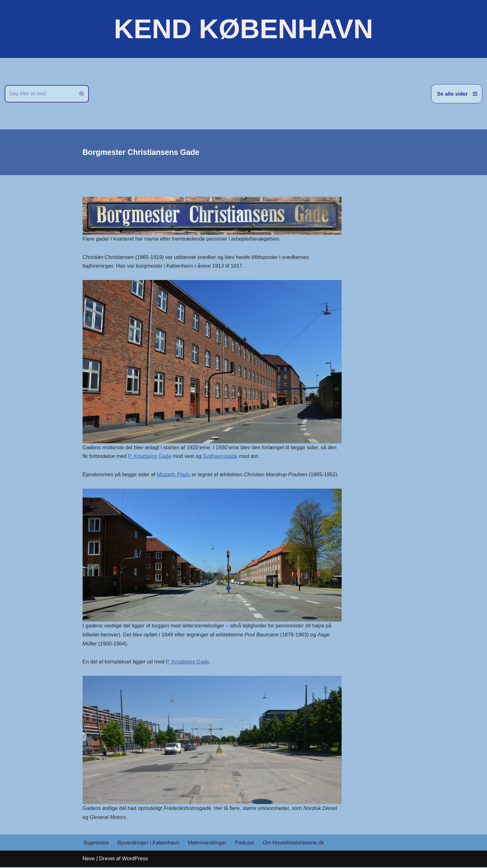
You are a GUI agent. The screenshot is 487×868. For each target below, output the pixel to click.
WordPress (135, 859)
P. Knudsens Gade (150, 457)
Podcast (245, 844)
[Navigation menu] (457, 94)
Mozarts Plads (174, 475)
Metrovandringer (208, 844)
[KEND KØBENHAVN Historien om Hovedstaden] (243, 29)
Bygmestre (96, 844)
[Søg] (40, 94)
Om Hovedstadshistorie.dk (294, 844)
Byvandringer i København (149, 844)
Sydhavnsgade (221, 457)
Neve (89, 859)
